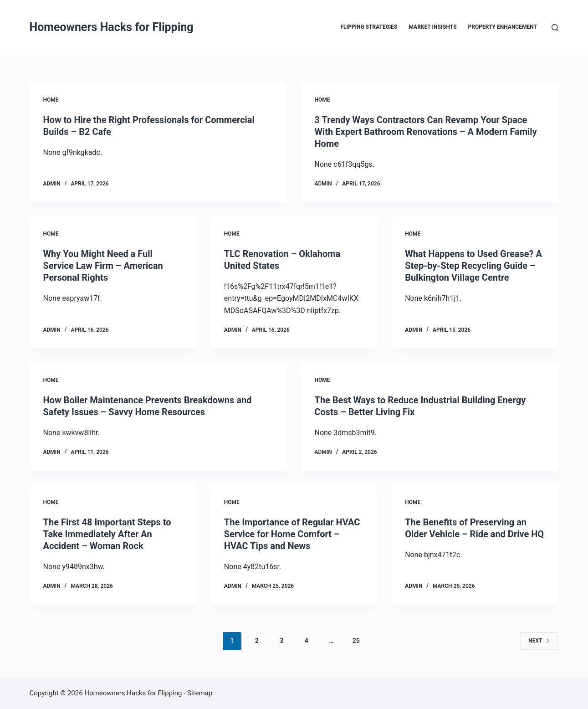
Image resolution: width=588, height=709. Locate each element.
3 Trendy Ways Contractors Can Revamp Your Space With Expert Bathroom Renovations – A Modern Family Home (425, 132)
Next (539, 641)
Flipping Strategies (369, 27)
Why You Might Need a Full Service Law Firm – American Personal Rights (103, 266)
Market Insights (433, 27)
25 (356, 641)
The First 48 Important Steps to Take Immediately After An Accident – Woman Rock (107, 534)
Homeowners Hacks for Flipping (112, 27)
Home (51, 100)
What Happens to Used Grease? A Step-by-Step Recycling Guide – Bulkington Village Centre (473, 266)
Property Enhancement (503, 27)
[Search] (555, 28)
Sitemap (200, 693)
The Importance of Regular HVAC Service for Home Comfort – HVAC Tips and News (292, 534)
